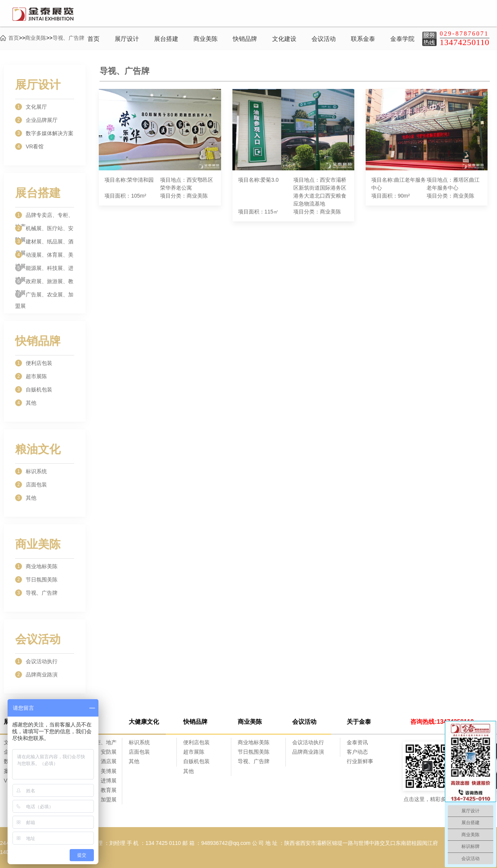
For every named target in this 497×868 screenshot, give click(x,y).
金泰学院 (402, 39)
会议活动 (324, 39)
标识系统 (31, 471)
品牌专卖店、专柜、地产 (44, 216)
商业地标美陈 (36, 566)
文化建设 (284, 39)
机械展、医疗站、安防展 (44, 229)
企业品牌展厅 (36, 120)
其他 (26, 403)
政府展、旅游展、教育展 (44, 282)
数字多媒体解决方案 (44, 133)
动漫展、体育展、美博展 (44, 256)
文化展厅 (31, 107)
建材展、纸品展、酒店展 (44, 243)
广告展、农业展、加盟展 (44, 296)
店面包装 (31, 485)
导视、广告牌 (36, 593)
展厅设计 (127, 39)
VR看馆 (29, 146)
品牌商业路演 (36, 675)
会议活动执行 (36, 661)
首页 (93, 39)
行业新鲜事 (360, 761)
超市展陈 (31, 376)
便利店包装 (34, 363)
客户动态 (357, 752)
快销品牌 (245, 39)
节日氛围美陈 (36, 580)
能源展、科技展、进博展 (44, 269)
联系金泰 (363, 39)
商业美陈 (206, 39)
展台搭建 (166, 39)
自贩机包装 (34, 390)
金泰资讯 (357, 742)
